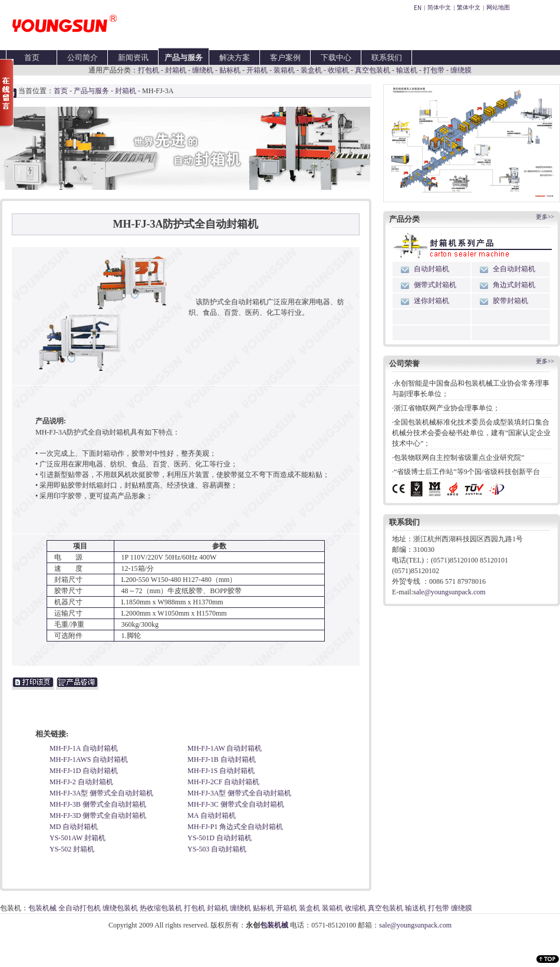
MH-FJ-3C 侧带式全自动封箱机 (236, 804)
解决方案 (235, 57)
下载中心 (336, 57)
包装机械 (42, 908)
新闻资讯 (133, 57)
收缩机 (338, 70)
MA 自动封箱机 (212, 815)
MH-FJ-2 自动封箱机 (81, 782)
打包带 (434, 70)
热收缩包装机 (161, 908)
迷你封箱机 (431, 301)
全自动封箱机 (514, 269)
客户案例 (285, 57)
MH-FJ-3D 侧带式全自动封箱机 (98, 815)
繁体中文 (469, 7)
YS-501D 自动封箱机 (220, 838)
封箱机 (176, 70)
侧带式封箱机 (435, 285)
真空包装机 (373, 70)
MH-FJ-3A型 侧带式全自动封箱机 (101, 793)
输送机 (407, 70)
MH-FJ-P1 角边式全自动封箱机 (235, 827)
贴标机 (230, 70)
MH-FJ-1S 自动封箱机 (221, 771)
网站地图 (498, 7)
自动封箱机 (431, 269)
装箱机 (284, 70)
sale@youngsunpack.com (449, 592)
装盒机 (311, 70)
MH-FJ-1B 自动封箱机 (222, 759)
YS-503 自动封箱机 (217, 849)
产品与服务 (184, 57)
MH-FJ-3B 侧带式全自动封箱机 (98, 804)
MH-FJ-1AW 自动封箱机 (225, 748)
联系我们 (387, 57)
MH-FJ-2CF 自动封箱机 (223, 782)
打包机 (149, 70)
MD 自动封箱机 (74, 827)
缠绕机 (203, 70)
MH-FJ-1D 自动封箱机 (84, 771)
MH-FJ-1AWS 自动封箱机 (89, 759)
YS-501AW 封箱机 (78, 838)
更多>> (545, 217)
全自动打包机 (80, 908)
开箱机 (257, 70)
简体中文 (439, 7)
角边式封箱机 (514, 285)
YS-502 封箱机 (72, 849)
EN (418, 7)
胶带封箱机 (510, 301)
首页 (32, 57)
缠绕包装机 (120, 908)
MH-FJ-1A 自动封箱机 (84, 748)
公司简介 (83, 57)
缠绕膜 (461, 70)
